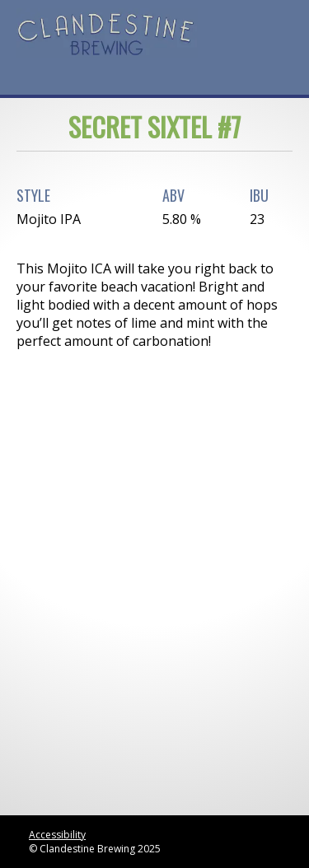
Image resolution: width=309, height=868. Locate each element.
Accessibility (57, 835)
